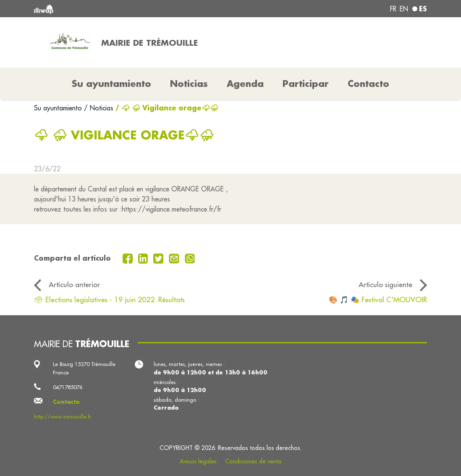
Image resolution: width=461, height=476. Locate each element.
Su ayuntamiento (59, 108)
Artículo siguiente (385, 285)
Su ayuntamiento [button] (111, 84)
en (404, 9)
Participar (306, 84)
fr (393, 9)
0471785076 (68, 387)
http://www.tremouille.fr (63, 416)
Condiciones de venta (253, 461)
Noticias (189, 84)
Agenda (245, 84)
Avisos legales (198, 461)
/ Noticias (99, 108)
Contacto (368, 84)
